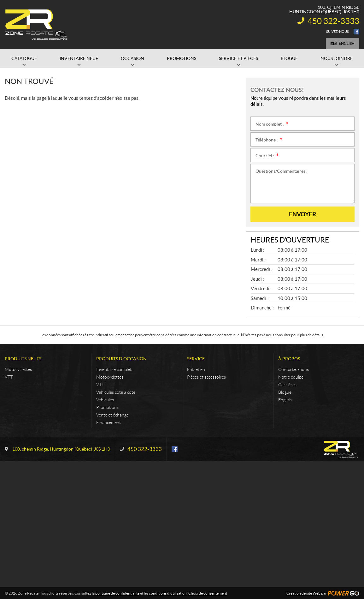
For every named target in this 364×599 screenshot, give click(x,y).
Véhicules (105, 400)
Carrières (287, 385)
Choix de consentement (208, 593)
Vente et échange (112, 415)
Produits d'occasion (121, 359)
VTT (9, 377)
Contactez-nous (294, 369)
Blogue (285, 392)
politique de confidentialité (117, 593)
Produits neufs (23, 359)
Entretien (196, 369)
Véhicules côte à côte (116, 392)
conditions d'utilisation (168, 593)
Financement (109, 422)
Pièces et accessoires (206, 377)
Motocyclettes (18, 369)
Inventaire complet (114, 369)
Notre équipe (291, 377)
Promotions (107, 407)
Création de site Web (303, 593)
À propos (289, 359)
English (347, 43)
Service (196, 359)
